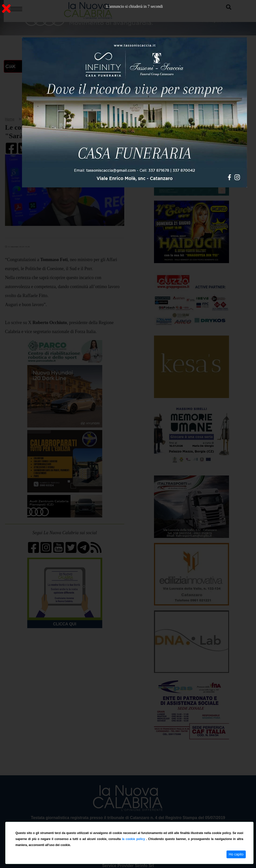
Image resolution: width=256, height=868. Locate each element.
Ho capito (236, 854)
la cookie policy (134, 839)
